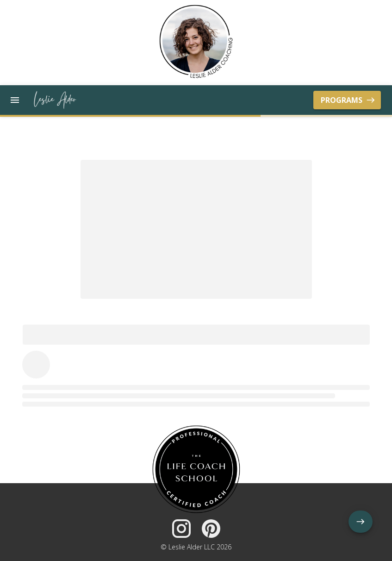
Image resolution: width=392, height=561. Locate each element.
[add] (361, 522)
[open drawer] (15, 100)
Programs (347, 100)
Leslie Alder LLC (192, 547)
